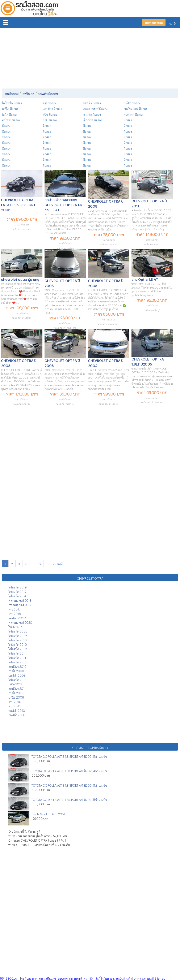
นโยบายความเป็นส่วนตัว (117, 978)
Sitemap (160, 978)
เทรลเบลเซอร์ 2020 (20, 622)
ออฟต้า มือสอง (92, 102)
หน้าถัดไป (59, 563)
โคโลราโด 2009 (18, 679)
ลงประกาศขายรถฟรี (70, 978)
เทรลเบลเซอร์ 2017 (20, 604)
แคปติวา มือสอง (52, 108)
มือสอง (128, 119)
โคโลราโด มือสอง (12, 102)
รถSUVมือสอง (22, 224)
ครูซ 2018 (15, 613)
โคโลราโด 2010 (18, 644)
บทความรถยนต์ (143, 978)
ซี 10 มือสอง (50, 119)
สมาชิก (173, 23)
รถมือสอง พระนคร (22, 229)
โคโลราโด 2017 (17, 591)
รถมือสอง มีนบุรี (152, 310)
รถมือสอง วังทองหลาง (65, 327)
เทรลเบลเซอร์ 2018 (20, 600)
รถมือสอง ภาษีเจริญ (109, 403)
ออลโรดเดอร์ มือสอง (135, 108)
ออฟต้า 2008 (17, 675)
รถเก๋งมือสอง (65, 243)
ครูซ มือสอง (50, 102)
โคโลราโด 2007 (18, 648)
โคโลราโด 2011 (17, 657)
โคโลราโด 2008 (18, 662)
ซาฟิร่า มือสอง (132, 102)
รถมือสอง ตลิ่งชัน (22, 403)
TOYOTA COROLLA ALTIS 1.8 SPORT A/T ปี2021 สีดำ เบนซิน (69, 756)
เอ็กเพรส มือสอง (93, 119)
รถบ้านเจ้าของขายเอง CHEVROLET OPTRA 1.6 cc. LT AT (63, 204)
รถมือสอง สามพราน (22, 317)
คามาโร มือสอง (92, 114)
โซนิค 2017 (15, 626)
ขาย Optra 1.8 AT (145, 279)
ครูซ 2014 (14, 701)
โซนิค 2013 (15, 684)
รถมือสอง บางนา (152, 244)
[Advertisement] (90, 57)
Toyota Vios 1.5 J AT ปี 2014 (48, 814)
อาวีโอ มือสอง (10, 108)
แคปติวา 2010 (17, 666)
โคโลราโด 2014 (17, 653)
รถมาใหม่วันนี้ (92, 978)
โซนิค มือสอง (10, 114)
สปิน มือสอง (50, 114)
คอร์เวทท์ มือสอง (133, 114)
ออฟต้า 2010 (17, 710)
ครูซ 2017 (14, 609)
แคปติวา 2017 (17, 618)
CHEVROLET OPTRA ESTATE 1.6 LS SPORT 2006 (18, 204)
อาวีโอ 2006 (16, 697)
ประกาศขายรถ (154, 22)
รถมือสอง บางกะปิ (65, 403)
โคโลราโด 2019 (18, 587)
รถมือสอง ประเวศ (109, 244)
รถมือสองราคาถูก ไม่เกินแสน (39, 978)
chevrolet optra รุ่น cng (20, 279)
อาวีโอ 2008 (16, 670)
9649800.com (10, 978)
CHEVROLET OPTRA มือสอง (90, 747)
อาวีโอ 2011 (15, 692)
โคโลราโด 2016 (18, 640)
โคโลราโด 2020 (18, 595)
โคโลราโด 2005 (18, 631)
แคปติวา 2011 (17, 688)
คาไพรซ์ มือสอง (11, 119)
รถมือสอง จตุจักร (65, 248)
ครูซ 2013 (14, 706)
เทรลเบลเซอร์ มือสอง (95, 108)
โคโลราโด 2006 (18, 635)
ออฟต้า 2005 (17, 714)
